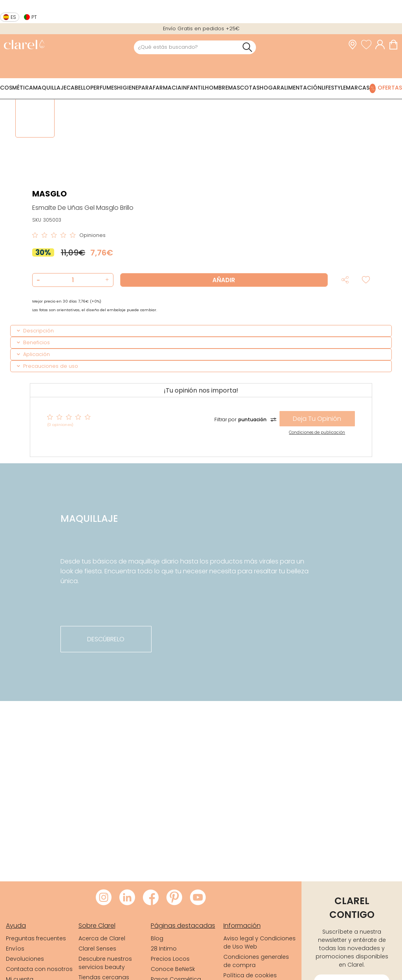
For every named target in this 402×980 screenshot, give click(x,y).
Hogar (270, 88)
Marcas (358, 88)
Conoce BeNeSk (173, 969)
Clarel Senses (97, 949)
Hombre (217, 88)
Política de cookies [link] (250, 975)
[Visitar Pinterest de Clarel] (174, 898)
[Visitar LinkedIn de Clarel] (127, 898)
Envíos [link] (15, 949)
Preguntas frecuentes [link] (36, 938)
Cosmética (16, 88)
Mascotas (244, 88)
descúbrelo (106, 639)
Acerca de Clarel (102, 938)
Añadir (224, 280)
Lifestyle (334, 88)
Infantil (193, 88)
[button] (106, 280)
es (13, 17)
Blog (157, 938)
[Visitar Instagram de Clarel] (104, 898)
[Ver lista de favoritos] (368, 45)
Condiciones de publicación (317, 432)
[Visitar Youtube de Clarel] (198, 898)
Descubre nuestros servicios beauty (105, 963)
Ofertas (390, 88)
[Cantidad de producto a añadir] (73, 280)
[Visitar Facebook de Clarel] (151, 898)
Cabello (78, 88)
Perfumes (104, 88)
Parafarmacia (160, 88)
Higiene (128, 88)
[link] (24, 45)
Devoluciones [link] (25, 959)
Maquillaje (50, 88)
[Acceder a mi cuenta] (382, 45)
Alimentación (301, 88)
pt (34, 17)
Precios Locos (170, 959)
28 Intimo (164, 949)
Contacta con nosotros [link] (39, 969)
